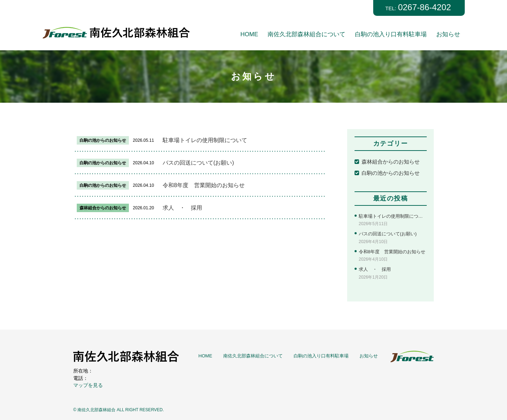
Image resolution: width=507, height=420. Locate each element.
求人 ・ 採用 (182, 208)
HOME (249, 34)
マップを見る (88, 386)
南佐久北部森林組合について (306, 34)
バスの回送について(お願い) (198, 163)
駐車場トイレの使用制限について (205, 140)
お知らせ (448, 34)
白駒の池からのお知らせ (391, 173)
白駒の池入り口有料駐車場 (391, 34)
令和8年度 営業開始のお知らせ (204, 185)
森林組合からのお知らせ (391, 162)
